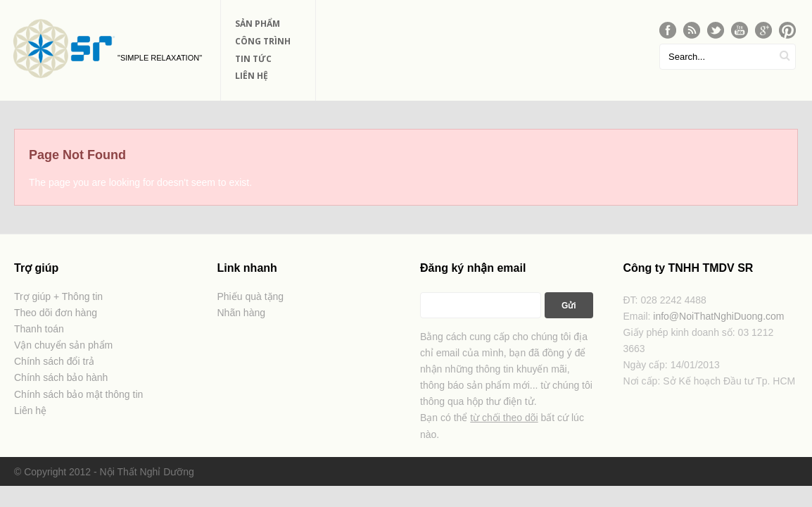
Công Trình (263, 41)
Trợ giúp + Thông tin (58, 296)
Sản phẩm (258, 24)
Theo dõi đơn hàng (56, 313)
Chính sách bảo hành (61, 377)
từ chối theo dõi (504, 418)
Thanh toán (39, 329)
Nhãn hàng (242, 313)
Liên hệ (30, 411)
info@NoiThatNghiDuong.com (718, 316)
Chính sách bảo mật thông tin (78, 394)
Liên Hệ (252, 76)
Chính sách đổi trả (54, 361)
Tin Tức (253, 59)
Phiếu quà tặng (251, 296)
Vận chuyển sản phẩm (63, 345)
